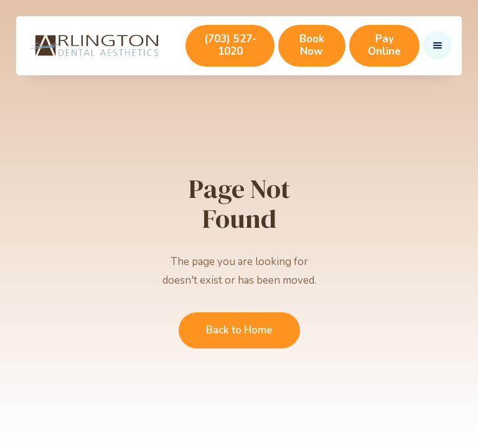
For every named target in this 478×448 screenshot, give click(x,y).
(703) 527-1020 (230, 45)
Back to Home (239, 330)
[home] (94, 45)
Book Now (312, 45)
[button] (438, 45)
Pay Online (384, 45)
